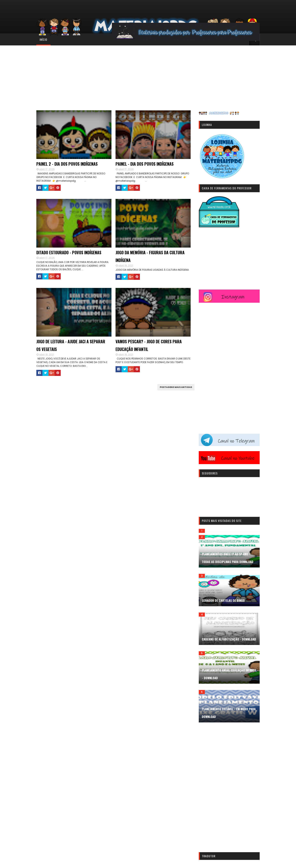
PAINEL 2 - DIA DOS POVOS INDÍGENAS (67, 164)
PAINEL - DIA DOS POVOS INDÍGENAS (145, 164)
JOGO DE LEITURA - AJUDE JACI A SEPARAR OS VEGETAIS (71, 345)
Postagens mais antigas (176, 387)
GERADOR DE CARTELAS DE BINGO (223, 600)
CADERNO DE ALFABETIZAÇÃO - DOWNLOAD (229, 639)
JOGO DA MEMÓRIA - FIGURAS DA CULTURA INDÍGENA (150, 256)
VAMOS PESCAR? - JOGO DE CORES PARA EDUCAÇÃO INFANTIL (149, 345)
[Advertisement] (148, 76)
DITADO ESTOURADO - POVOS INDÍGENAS (69, 252)
